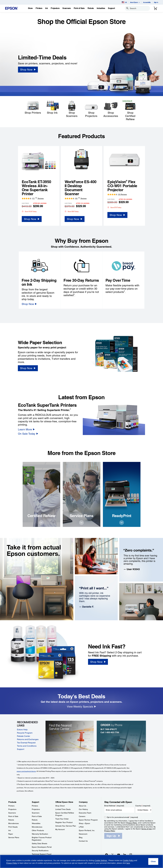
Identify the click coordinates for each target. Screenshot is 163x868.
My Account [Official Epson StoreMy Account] (60, 829)
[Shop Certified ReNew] (130, 110)
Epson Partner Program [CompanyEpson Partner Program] (88, 820)
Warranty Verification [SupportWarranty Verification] (40, 834)
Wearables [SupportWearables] (36, 823)
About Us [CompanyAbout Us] (83, 806)
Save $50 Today (72, 211)
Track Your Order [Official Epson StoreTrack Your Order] (62, 819)
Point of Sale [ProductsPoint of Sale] (13, 816)
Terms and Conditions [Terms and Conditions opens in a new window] (27, 746)
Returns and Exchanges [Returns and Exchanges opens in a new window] (28, 739)
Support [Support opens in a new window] (21, 749)
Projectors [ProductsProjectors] (12, 809)
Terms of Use (147, 829)
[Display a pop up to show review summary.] (36, 198)
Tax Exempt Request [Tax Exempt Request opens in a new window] (26, 743)
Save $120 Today (29, 211)
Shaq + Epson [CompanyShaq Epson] (84, 823)
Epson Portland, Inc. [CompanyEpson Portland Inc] (87, 830)
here (128, 863)
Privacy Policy (132, 823)
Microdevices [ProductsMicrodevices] (14, 823)
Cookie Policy (128, 860)
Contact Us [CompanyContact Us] (83, 841)
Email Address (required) (114, 806)
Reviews (40, 198)
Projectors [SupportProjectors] (36, 809)
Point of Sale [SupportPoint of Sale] (37, 816)
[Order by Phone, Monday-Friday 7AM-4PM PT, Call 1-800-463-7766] (121, 736)
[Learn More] (26, 429)
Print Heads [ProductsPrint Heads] (13, 827)
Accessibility (147, 2)
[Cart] (155, 8)
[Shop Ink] (52, 107)
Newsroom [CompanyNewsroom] (83, 834)
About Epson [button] (135, 2)
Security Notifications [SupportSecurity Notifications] (40, 851)
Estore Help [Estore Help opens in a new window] (22, 730)
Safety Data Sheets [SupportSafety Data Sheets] (39, 843)
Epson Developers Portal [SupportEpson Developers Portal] (42, 847)
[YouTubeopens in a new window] (119, 855)
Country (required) (143, 806)
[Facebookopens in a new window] (107, 855)
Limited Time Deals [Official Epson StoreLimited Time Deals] (63, 809)
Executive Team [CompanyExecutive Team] (85, 813)
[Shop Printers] (33, 107)
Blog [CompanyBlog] (81, 837)
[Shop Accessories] (111, 109)
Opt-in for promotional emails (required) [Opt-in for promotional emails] (122, 817)
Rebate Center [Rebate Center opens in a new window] (24, 736)
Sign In (156, 2)
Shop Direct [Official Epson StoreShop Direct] (60, 806)
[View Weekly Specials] (81, 707)
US (124, 2)
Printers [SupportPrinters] (35, 806)
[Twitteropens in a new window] (113, 855)
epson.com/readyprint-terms (26, 771)
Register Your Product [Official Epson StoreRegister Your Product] (64, 822)
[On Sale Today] (28, 434)
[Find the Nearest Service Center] (70, 736)
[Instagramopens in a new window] (131, 855)
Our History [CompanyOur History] (83, 809)
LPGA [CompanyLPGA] (81, 827)
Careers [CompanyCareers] (82, 816)
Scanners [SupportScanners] (36, 813)
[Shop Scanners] (72, 109)
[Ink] (46, 8)
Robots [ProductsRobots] (11, 820)
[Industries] (101, 8)
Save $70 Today (114, 207)
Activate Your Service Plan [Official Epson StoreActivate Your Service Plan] (66, 826)
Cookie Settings (101, 860)
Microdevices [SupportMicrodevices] (37, 827)
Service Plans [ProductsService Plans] (14, 837)
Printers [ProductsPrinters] (11, 806)
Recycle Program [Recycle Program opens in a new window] (25, 733)
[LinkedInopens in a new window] (125, 855)
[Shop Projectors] (91, 109)
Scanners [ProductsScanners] (12, 813)
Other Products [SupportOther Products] (38, 830)
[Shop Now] (28, 70)
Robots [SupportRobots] (35, 820)
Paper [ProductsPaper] (11, 834)
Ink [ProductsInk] (9, 830)
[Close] (153, 861)
